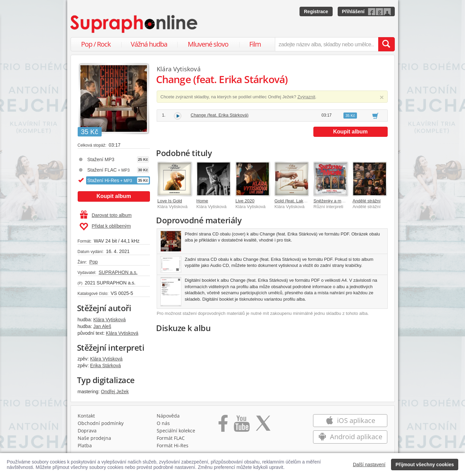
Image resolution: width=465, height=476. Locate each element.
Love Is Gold (170, 201)
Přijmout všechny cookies (425, 465)
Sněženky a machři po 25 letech (345, 201)
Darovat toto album (106, 215)
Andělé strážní (367, 201)
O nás (163, 423)
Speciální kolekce (176, 431)
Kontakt (86, 416)
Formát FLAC (171, 438)
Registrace (316, 11)
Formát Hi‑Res (173, 445)
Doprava (87, 431)
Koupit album (114, 196)
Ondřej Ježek (115, 392)
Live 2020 (245, 201)
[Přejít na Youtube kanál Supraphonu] (241, 426)
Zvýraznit (306, 97)
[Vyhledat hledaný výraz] (386, 44)
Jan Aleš (102, 326)
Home (202, 201)
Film (255, 44)
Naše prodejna (94, 438)
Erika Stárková (106, 366)
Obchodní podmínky (101, 423)
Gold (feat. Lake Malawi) (298, 201)
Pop (93, 262)
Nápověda (168, 416)
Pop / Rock (96, 44)
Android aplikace (350, 437)
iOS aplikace (350, 420)
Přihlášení (353, 11)
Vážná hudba (149, 44)
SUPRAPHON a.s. (118, 272)
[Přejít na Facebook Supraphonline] (223, 426)
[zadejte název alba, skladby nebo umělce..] (326, 44)
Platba (85, 445)
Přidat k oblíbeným (105, 227)
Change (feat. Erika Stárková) (220, 115)
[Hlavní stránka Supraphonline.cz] (134, 24)
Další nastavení (369, 465)
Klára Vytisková (109, 320)
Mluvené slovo (208, 44)
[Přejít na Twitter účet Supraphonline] (263, 426)
